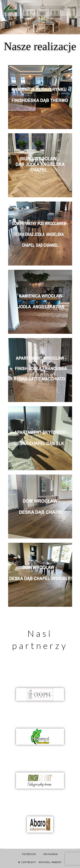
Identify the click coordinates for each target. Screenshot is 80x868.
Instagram (51, 854)
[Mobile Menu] (69, 8)
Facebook (29, 854)
